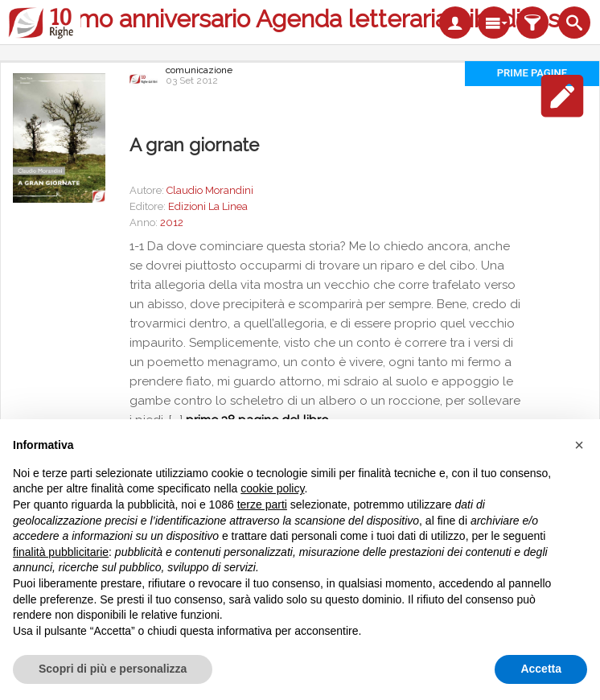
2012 (172, 222)
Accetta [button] (541, 669)
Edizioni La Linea (208, 206)
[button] (579, 445)
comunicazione (199, 70)
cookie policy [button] (272, 488)
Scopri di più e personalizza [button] (113, 669)
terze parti (262, 504)
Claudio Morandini (210, 190)
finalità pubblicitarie (61, 552)
